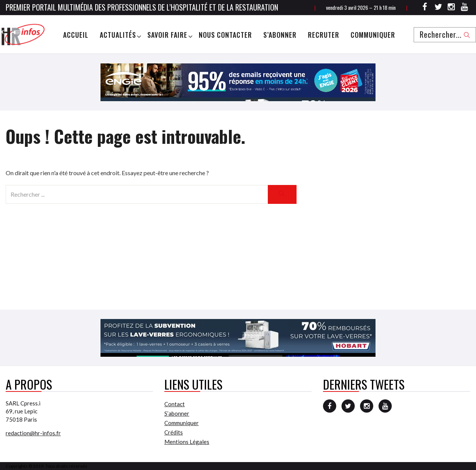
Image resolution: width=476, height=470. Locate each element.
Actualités (118, 35)
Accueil (76, 35)
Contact (175, 404)
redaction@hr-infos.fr (33, 433)
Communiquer (373, 35)
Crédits (174, 432)
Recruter (324, 35)
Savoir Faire (167, 35)
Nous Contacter (225, 35)
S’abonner (280, 35)
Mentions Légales (187, 442)
